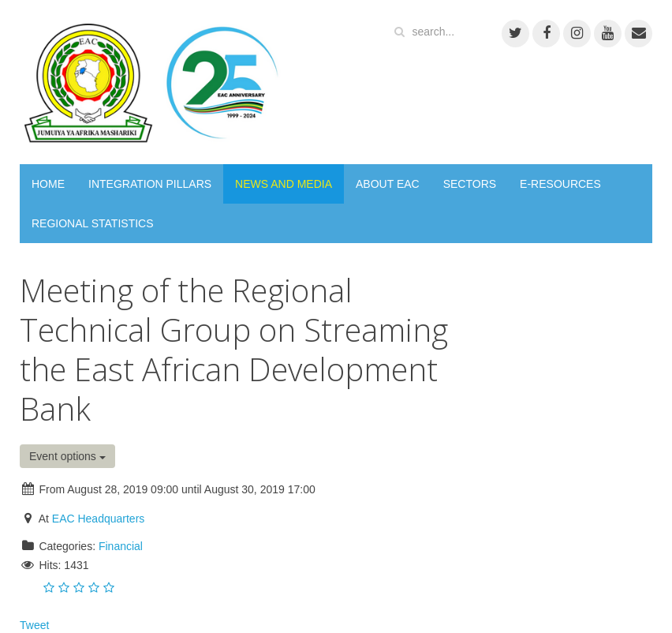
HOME (48, 184)
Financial (121, 546)
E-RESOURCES (560, 184)
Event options (67, 456)
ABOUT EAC (388, 184)
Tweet (34, 625)
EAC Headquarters (99, 519)
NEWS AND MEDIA (284, 184)
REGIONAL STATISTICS (93, 223)
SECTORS (470, 184)
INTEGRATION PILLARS (150, 184)
